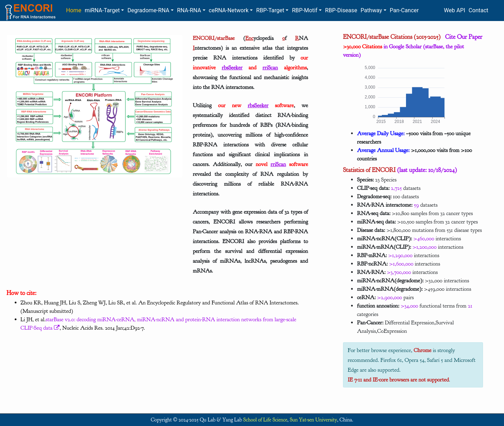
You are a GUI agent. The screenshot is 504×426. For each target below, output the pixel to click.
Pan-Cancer (404, 10)
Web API (454, 10)
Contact (478, 10)
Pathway (371, 10)
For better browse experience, (381, 350)
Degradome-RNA (148, 10)
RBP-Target (270, 10)
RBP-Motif (305, 10)
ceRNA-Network (229, 10)
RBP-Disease (341, 10)
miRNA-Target (102, 10)
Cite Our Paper (461, 37)
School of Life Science (265, 420)
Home (74, 10)
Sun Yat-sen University (313, 420)
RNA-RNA (189, 10)
